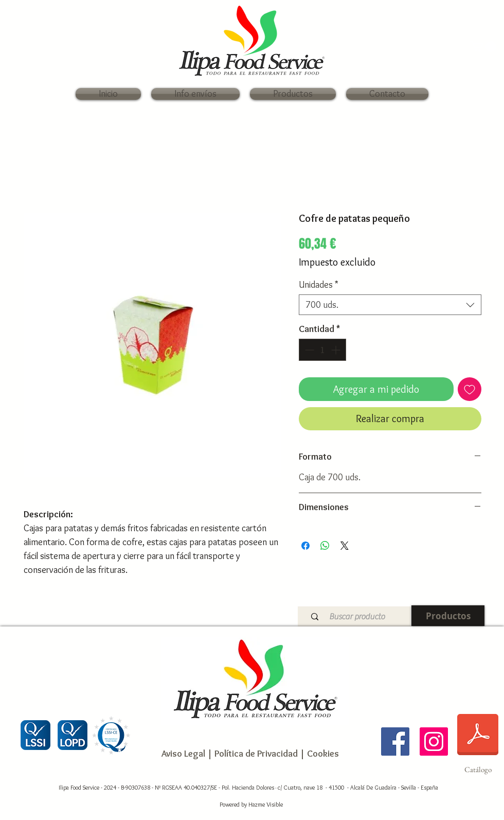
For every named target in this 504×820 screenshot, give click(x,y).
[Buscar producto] (357, 616)
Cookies (323, 754)
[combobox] (390, 305)
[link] (483, 47)
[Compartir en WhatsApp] (325, 546)
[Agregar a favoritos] (470, 389)
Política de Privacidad (255, 754)
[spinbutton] (322, 350)
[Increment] (337, 350)
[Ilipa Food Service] (395, 742)
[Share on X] (345, 546)
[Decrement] (308, 350)
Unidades (319, 285)
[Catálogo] (478, 741)
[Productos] (448, 616)
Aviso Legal (183, 754)
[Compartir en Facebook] (305, 546)
